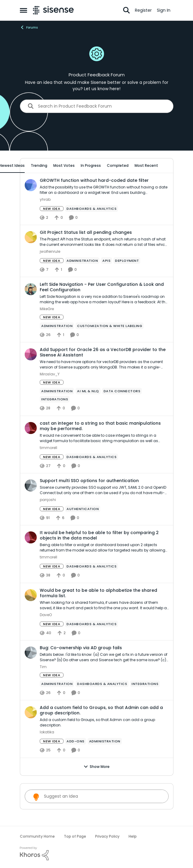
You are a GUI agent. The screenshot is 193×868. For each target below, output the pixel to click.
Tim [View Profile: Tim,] (43, 667)
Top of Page (75, 836)
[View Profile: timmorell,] (31, 428)
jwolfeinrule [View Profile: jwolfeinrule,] (50, 251)
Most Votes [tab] (64, 165)
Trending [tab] (39, 165)
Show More (96, 767)
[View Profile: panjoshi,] (31, 485)
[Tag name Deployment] (127, 261)
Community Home (37, 836)
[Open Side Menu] (23, 10)
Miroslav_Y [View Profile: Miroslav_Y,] (50, 374)
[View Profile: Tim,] (31, 653)
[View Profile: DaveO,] (31, 595)
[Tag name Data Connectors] (122, 391)
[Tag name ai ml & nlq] (88, 391)
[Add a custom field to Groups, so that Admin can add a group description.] (104, 723)
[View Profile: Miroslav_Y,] (31, 354)
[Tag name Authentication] (83, 509)
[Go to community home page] (53, 10)
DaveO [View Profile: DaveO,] (46, 615)
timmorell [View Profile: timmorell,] (48, 448)
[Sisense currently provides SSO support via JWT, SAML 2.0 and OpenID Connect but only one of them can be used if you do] (104, 490)
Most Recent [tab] (146, 165)
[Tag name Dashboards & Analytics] (92, 209)
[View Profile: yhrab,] (31, 185)
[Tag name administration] (82, 261)
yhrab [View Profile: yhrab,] (45, 199)
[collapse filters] (165, 165)
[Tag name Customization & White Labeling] (110, 326)
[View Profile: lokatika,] (31, 712)
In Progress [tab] (91, 165)
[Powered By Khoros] (97, 854)
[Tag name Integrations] (55, 399)
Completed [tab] (118, 165)
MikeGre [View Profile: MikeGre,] (47, 309)
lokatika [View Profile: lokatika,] (47, 732)
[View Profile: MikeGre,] (31, 289)
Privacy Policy (107, 836)
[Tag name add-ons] (76, 741)
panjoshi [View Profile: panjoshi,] (48, 500)
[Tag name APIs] (106, 261)
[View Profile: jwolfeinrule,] (31, 237)
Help (133, 836)
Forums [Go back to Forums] (29, 27)
